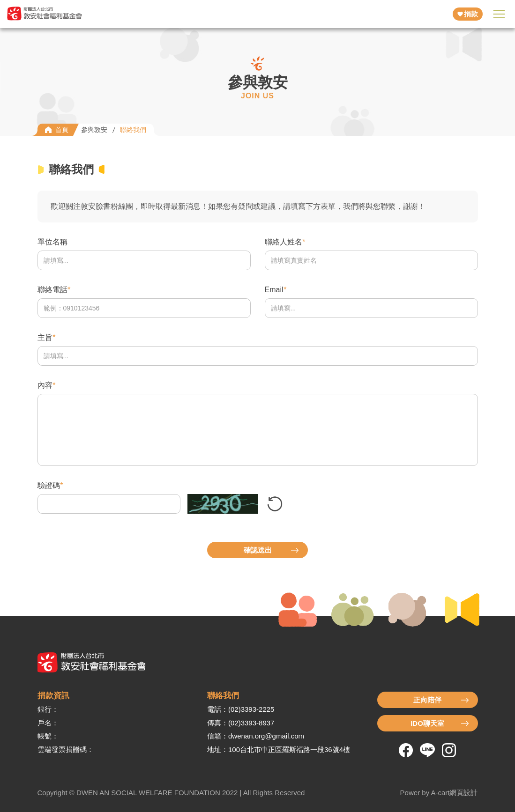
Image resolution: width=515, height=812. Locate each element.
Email (274, 290)
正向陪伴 (427, 700)
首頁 (62, 130)
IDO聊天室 (427, 723)
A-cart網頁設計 (454, 793)
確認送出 (258, 550)
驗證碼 (49, 486)
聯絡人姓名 (284, 242)
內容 (45, 385)
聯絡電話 (52, 290)
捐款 (471, 14)
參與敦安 (94, 130)
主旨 (45, 338)
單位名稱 (52, 242)
